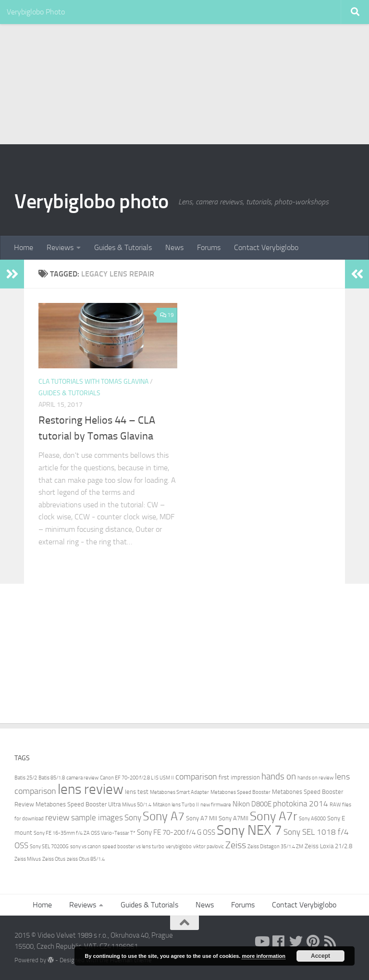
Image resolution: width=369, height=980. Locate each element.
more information (263, 956)
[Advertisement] (184, 72)
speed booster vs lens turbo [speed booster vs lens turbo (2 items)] (133, 847)
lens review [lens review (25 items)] (91, 789)
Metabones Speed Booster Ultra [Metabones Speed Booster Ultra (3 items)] (78, 804)
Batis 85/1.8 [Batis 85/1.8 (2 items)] (52, 778)
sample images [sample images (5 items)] (97, 818)
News (174, 247)
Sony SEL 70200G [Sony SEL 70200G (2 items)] (49, 847)
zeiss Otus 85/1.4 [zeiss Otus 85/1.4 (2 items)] (86, 859)
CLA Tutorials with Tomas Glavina (93, 382)
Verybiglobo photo (92, 201)
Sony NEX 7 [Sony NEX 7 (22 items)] (249, 830)
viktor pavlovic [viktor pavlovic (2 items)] (209, 847)
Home (24, 247)
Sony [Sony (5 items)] (133, 818)
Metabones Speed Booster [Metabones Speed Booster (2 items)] (240, 792)
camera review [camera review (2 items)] (82, 778)
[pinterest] (313, 942)
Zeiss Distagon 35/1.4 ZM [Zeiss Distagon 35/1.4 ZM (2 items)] (275, 847)
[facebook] (279, 942)
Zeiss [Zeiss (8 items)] (236, 845)
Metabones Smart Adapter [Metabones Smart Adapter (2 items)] (179, 792)
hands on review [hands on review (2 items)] (315, 778)
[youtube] (261, 942)
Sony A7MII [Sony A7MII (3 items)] (234, 818)
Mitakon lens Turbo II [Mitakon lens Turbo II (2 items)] (176, 805)
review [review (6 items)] (57, 817)
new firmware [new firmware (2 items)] (216, 805)
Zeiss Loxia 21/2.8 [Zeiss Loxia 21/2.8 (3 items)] (328, 846)
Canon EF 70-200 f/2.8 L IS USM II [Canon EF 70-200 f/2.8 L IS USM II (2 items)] (137, 778)
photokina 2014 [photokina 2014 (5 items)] (301, 804)
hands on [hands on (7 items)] (279, 776)
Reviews (60, 247)
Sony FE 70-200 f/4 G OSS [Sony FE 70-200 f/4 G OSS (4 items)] (176, 832)
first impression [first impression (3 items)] (239, 777)
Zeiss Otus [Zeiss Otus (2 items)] (54, 859)
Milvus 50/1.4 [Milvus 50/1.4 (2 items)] (137, 805)
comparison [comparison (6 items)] (196, 777)
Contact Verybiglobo (266, 247)
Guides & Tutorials (123, 247)
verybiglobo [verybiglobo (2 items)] (179, 847)
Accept (320, 956)
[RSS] (331, 942)
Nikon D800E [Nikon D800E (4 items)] (252, 804)
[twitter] (296, 942)
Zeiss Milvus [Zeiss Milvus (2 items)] (28, 859)
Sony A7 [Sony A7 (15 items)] (164, 816)
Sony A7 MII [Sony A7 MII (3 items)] (202, 818)
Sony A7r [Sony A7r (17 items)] (274, 816)
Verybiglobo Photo (36, 12)
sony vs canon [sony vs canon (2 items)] (86, 847)
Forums (209, 247)
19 (167, 315)
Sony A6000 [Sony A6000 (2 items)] (312, 819)
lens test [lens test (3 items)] (137, 792)
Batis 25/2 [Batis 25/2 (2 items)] (26, 778)
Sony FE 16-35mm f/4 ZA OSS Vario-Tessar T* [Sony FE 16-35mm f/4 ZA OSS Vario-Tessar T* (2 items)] (85, 833)
